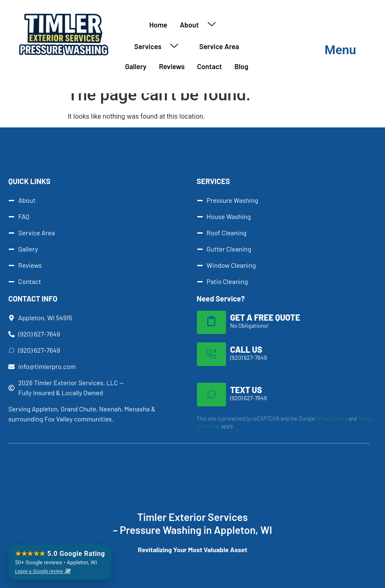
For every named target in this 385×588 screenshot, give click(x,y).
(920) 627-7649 (248, 358)
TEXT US (246, 390)
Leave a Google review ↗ (43, 571)
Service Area (219, 46)
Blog (241, 66)
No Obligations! (250, 325)
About (201, 25)
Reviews (172, 66)
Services (159, 46)
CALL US (246, 349)
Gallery (136, 66)
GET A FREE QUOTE (265, 317)
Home (159, 25)
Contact (210, 66)
